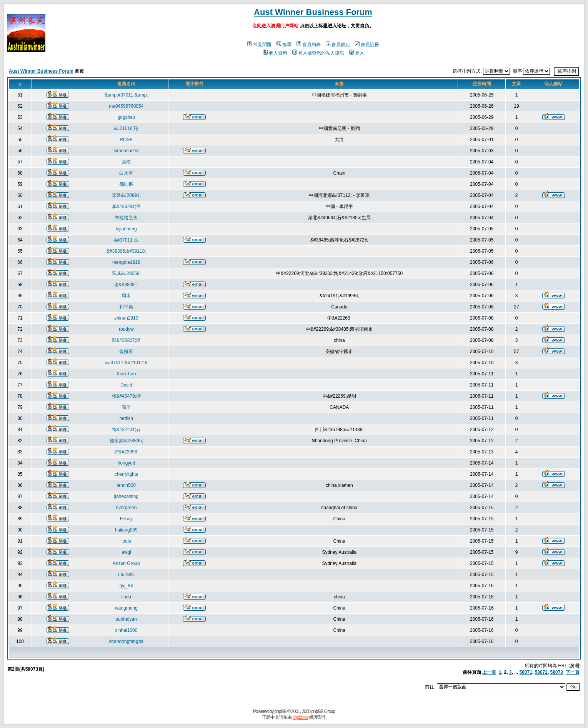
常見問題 (259, 45)
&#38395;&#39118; (126, 251)
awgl (126, 552)
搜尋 (284, 45)
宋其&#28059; (126, 273)
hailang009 (126, 530)
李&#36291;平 (126, 207)
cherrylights (126, 474)
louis (126, 541)
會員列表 (309, 45)
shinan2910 (126, 318)
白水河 (126, 173)
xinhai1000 (126, 630)
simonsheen (126, 151)
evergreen (126, 508)
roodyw (126, 329)
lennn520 (126, 485)
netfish (126, 418)
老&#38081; (126, 285)
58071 (526, 672)
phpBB (281, 711)
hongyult (126, 463)
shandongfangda (126, 641)
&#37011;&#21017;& (126, 363)
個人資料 (275, 53)
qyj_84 (126, 586)
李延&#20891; (126, 195)
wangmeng (126, 608)
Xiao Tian (126, 374)
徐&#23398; (126, 452)
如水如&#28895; (126, 441)
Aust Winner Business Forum (313, 12)
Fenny (126, 519)
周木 (126, 296)
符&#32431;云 (126, 430)
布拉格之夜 (126, 218)
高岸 (126, 407)
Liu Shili (126, 575)
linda (126, 597)
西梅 (126, 162)
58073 (557, 672)
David (126, 385)
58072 (541, 672)
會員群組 (338, 45)
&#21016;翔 (126, 128)
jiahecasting (126, 496)
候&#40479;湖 (126, 396)
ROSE (126, 140)
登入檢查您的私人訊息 (318, 53)
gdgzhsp (126, 117)
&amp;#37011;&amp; (126, 95)
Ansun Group (126, 563)
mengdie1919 (126, 262)
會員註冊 (367, 45)
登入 (357, 53)
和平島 (126, 307)
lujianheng (126, 229)
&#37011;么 (126, 240)
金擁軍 (126, 352)
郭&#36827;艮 (126, 340)
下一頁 (573, 672)
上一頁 (489, 672)
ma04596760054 (126, 106)
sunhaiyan (126, 619)
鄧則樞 (126, 184)
